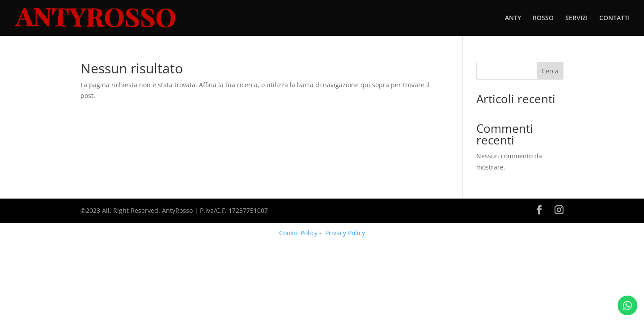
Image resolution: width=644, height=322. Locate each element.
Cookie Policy (298, 233)
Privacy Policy (345, 233)
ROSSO (543, 18)
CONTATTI (614, 18)
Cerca (550, 71)
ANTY (513, 18)
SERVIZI (576, 18)
